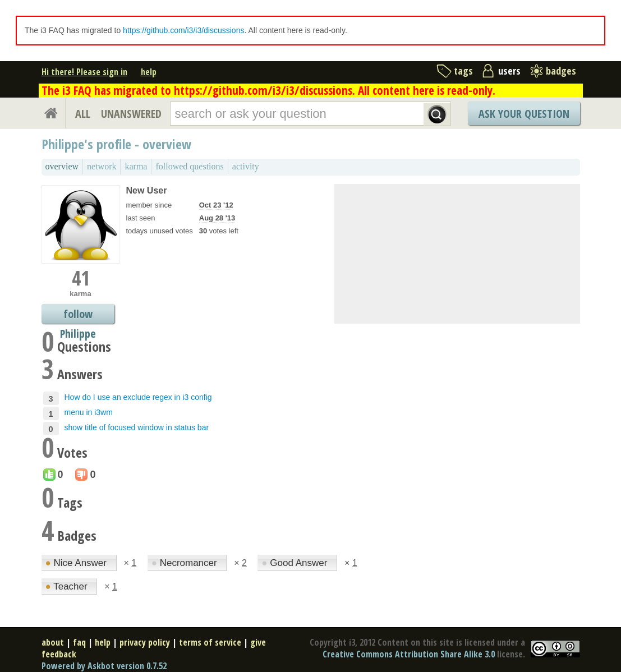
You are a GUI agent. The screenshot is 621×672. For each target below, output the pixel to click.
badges (561, 71)
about (53, 642)
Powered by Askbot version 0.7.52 (104, 666)
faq (79, 642)
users (509, 71)
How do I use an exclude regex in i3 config (138, 397)
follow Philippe (78, 315)
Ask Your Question (524, 114)
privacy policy (145, 642)
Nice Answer (77, 563)
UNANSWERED (131, 114)
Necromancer (186, 563)
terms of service (210, 642)
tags (463, 71)
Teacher (68, 586)
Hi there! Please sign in (84, 72)
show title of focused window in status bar (137, 427)
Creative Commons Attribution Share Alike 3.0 (409, 654)
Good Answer (296, 563)
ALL (83, 114)
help (149, 72)
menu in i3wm (89, 412)
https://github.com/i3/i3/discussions (183, 30)
